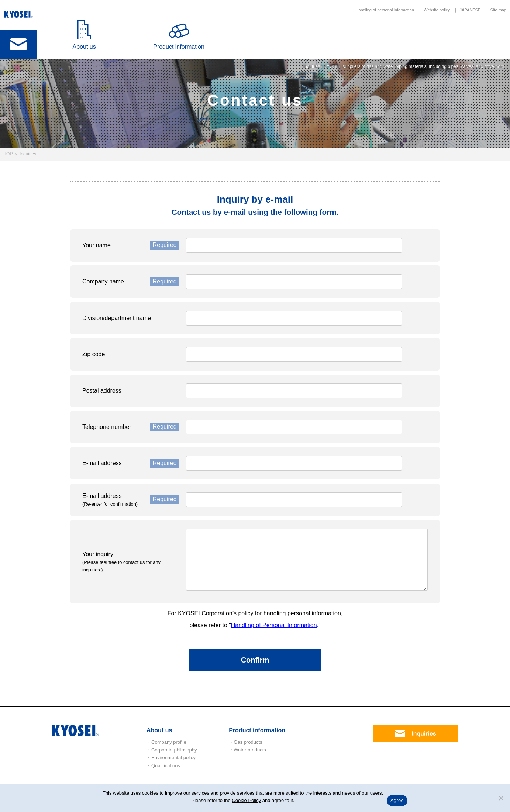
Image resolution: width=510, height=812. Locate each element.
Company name (131, 282)
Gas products (248, 742)
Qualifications (166, 766)
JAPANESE (470, 10)
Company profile (169, 742)
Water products (250, 750)
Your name (131, 245)
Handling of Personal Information (274, 625)
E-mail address (131, 463)
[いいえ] (501, 798)
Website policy (437, 10)
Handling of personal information (385, 10)
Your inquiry (131, 562)
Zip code (94, 354)
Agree (397, 800)
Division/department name (117, 318)
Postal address (102, 391)
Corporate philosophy (174, 750)
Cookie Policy (246, 800)
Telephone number (131, 427)
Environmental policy (173, 758)
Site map (498, 10)
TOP (8, 154)
